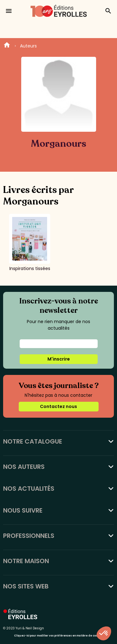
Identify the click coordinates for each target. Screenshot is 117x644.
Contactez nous (58, 406)
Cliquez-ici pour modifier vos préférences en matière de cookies (58, 636)
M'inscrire (59, 359)
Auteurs (28, 46)
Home (7, 46)
